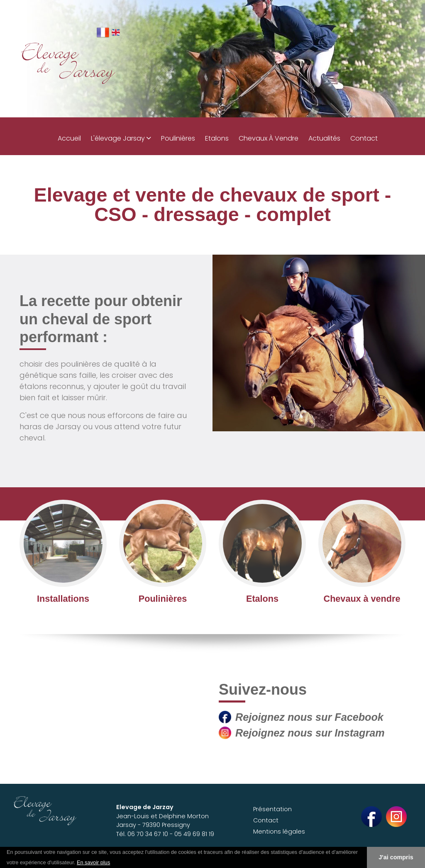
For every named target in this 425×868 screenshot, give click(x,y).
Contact (364, 138)
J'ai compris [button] (396, 857)
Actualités (324, 138)
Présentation (272, 809)
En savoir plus (93, 862)
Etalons (217, 138)
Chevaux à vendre (269, 138)
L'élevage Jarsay (121, 138)
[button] (113, 863)
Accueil (69, 138)
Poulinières (178, 138)
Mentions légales (279, 832)
